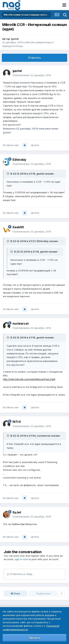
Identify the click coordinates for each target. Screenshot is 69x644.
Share (15, 593)
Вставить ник (11, 145)
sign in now (21, 559)
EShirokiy (19, 160)
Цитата (35, 145)
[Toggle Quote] (8, 174)
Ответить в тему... (20, 574)
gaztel (15, 39)
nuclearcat (21, 323)
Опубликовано (32, 75)
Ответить (34, 58)
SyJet (17, 512)
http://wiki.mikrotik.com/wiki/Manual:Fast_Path (29, 379)
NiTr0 (17, 422)
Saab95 (18, 227)
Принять (35, 638)
